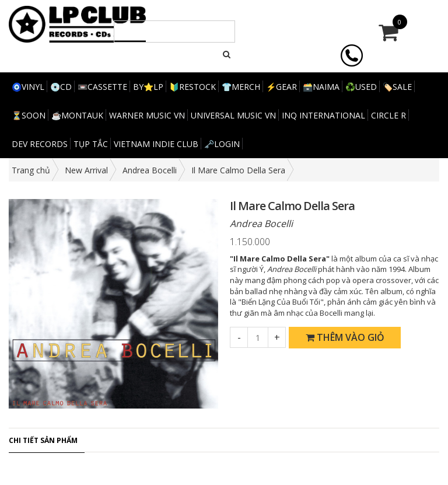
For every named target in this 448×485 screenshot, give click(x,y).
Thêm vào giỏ (345, 337)
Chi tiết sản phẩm (43, 440)
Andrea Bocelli (150, 170)
